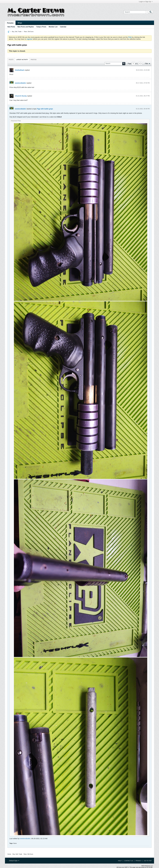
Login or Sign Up (146, 2)
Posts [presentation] (11, 60)
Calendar (63, 27)
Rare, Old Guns (29, 32)
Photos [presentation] (34, 60)
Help (120, 861)
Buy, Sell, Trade (17, 32)
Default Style (14, 861)
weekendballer (20, 83)
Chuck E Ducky (21, 96)
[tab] (11, 60)
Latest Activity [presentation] (22, 60)
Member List (53, 27)
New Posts (11, 27)
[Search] (136, 12)
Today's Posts (41, 27)
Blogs (20, 23)
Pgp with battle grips (45, 109)
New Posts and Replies (26, 27)
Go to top (148, 861)
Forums (10, 23)
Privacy (138, 861)
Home (9, 854)
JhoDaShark (20, 70)
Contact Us (129, 861)
